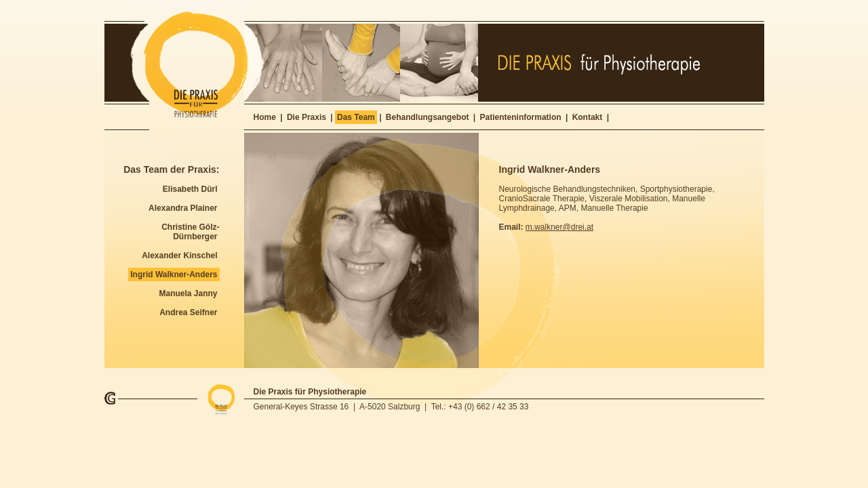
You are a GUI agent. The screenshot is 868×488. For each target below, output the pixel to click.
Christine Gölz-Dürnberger (190, 232)
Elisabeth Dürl (190, 189)
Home (265, 117)
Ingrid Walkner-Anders (174, 274)
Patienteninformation (521, 117)
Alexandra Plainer (183, 208)
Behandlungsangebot (428, 117)
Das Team (356, 117)
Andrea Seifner (188, 312)
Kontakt (588, 117)
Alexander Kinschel (179, 256)
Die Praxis (307, 117)
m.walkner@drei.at (559, 227)
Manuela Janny (188, 293)
